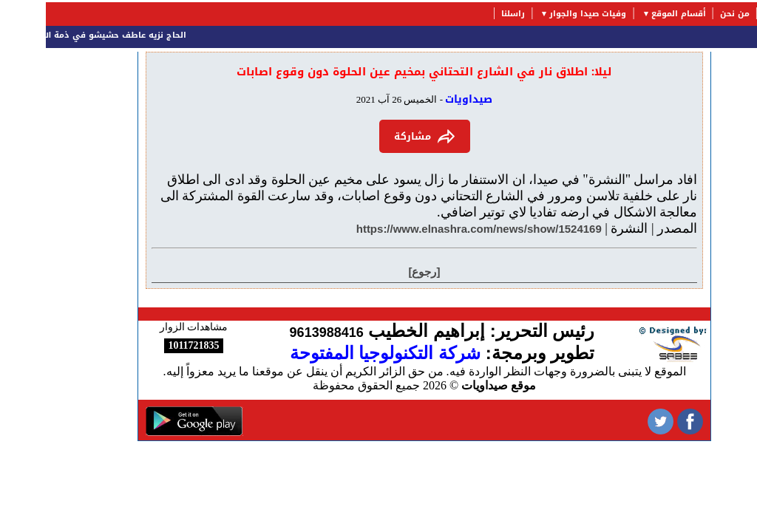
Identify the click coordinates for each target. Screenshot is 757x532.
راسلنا (467, 14)
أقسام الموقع (633, 14)
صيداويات (423, 99)
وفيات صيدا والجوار (542, 14)
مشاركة (379, 136)
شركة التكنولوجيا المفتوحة (339, 353)
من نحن (689, 14)
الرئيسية (734, 14)
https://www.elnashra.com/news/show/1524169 (433, 229)
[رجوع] (379, 272)
